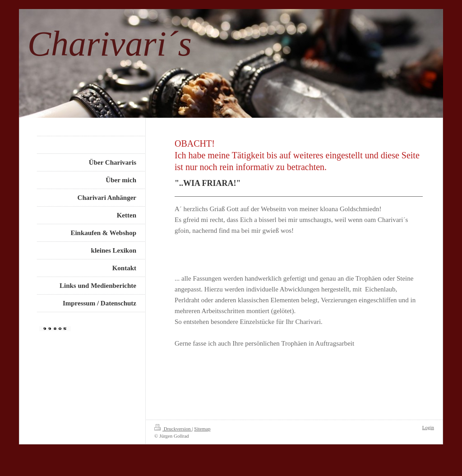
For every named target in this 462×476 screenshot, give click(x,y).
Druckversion (173, 429)
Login (428, 427)
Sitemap (202, 429)
